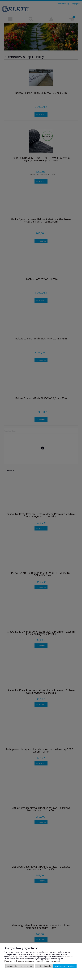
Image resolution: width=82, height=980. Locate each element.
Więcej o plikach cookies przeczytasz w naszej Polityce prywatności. (32, 961)
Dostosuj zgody (44, 966)
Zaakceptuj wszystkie (65, 966)
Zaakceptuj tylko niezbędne (20, 966)
